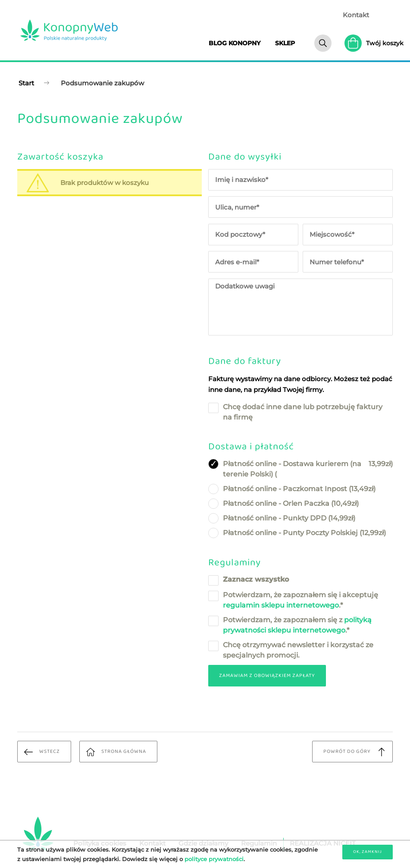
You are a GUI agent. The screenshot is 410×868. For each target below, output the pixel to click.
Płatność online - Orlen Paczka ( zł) (291, 504)
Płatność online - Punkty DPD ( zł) (289, 518)
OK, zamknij (368, 852)
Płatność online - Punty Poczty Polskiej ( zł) (304, 533)
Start (26, 83)
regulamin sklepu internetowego (281, 605)
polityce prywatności (214, 859)
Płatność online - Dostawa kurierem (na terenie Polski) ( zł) (308, 468)
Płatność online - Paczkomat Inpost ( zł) (299, 489)
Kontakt (356, 15)
